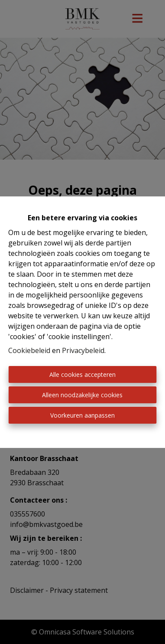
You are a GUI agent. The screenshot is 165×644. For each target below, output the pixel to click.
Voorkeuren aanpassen (82, 415)
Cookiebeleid (29, 350)
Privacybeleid (83, 350)
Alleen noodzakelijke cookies (82, 395)
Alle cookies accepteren (82, 374)
